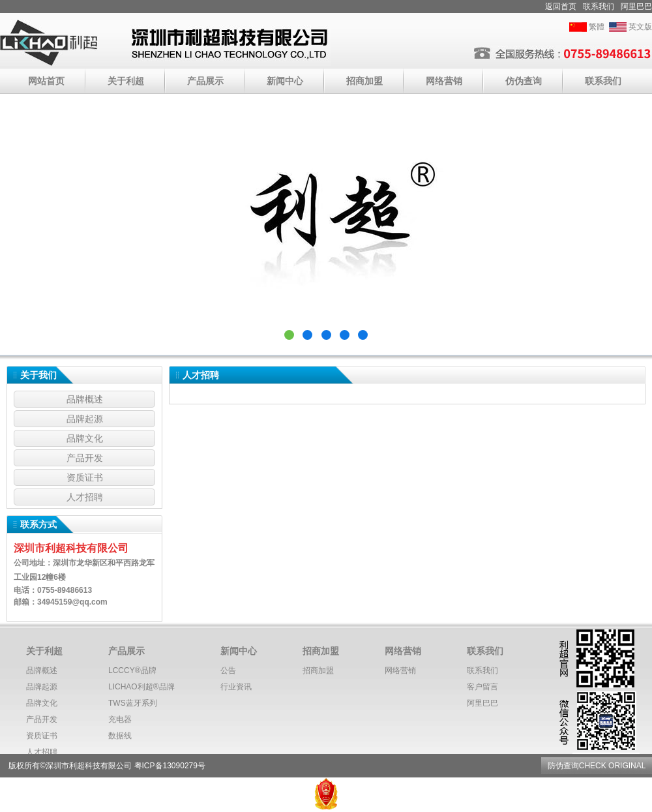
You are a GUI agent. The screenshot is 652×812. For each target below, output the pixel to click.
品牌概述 (85, 399)
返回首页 (561, 7)
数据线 (120, 736)
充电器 (120, 719)
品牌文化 (85, 438)
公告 (228, 670)
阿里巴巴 (636, 7)
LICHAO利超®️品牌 (141, 687)
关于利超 (126, 81)
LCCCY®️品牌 (132, 670)
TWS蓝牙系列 (133, 703)
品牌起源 (85, 419)
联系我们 (599, 7)
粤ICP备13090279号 (170, 766)
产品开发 (85, 458)
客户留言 (482, 687)
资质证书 (85, 477)
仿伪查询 (524, 81)
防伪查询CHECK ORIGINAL (597, 766)
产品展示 (205, 81)
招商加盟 (364, 81)
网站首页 (46, 81)
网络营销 (444, 81)
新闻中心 (285, 81)
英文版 (640, 27)
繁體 (597, 27)
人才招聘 (85, 497)
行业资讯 (236, 687)
